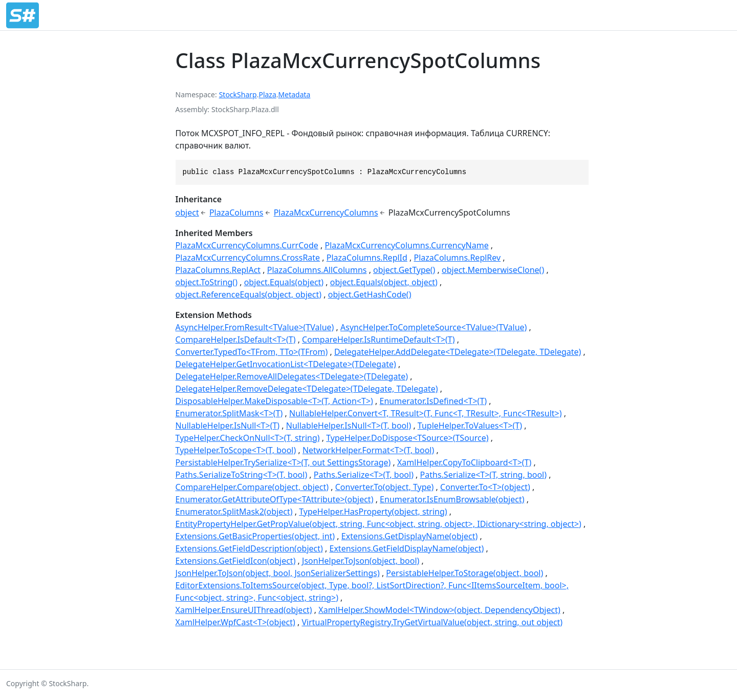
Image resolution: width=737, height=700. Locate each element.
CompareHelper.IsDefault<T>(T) (236, 340)
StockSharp (238, 94)
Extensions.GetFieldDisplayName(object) (407, 548)
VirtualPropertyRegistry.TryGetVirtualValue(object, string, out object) (432, 622)
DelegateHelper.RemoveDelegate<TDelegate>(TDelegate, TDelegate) (307, 389)
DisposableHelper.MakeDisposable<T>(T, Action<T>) (274, 401)
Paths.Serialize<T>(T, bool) (364, 475)
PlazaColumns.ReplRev (458, 258)
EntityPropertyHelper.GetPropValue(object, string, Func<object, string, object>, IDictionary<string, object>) (378, 524)
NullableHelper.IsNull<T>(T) (228, 426)
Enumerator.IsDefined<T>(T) (433, 401)
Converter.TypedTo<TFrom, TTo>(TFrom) (252, 352)
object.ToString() (207, 282)
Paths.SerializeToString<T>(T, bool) (242, 475)
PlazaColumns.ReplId (367, 258)
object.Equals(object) (284, 282)
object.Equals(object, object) (384, 282)
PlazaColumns (236, 213)
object (187, 213)
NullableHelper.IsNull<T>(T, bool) (349, 426)
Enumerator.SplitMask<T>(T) (229, 413)
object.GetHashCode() (370, 294)
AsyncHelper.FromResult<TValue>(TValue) (255, 327)
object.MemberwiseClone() (493, 270)
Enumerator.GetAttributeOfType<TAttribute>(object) (275, 499)
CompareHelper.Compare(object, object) (252, 487)
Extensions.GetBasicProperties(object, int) (255, 536)
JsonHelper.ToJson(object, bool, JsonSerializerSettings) (278, 573)
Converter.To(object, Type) (385, 487)
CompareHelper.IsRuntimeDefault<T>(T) (378, 340)
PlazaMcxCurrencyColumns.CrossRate (248, 258)
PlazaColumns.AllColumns (317, 270)
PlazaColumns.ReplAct (218, 270)
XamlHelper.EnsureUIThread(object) (244, 610)
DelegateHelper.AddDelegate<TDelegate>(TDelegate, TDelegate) (458, 352)
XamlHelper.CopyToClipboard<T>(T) (464, 462)
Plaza (267, 94)
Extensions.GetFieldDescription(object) (249, 548)
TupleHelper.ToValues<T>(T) (470, 426)
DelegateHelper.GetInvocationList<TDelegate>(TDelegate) (286, 364)
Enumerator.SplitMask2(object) (234, 512)
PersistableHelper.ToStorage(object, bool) (464, 573)
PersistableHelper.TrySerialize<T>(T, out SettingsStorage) (283, 462)
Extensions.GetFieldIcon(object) (236, 561)
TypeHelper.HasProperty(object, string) (373, 512)
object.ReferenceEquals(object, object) (249, 294)
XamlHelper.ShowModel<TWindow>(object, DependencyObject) (439, 610)
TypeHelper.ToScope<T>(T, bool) (236, 450)
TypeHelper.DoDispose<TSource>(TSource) (407, 438)
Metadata (295, 94)
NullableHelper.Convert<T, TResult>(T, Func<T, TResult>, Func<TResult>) (426, 413)
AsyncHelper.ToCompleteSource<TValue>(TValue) (433, 327)
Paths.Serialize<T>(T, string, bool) (483, 475)
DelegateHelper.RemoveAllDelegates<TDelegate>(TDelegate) (292, 376)
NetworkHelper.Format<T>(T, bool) (368, 450)
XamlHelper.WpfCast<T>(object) (235, 622)
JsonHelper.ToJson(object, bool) (361, 561)
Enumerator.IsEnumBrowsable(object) (452, 499)
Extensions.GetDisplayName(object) (409, 536)
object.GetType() (404, 270)
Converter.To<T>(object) (485, 487)
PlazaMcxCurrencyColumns (326, 213)
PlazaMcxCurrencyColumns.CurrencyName (407, 245)
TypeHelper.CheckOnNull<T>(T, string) (248, 438)
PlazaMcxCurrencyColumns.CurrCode (247, 245)
